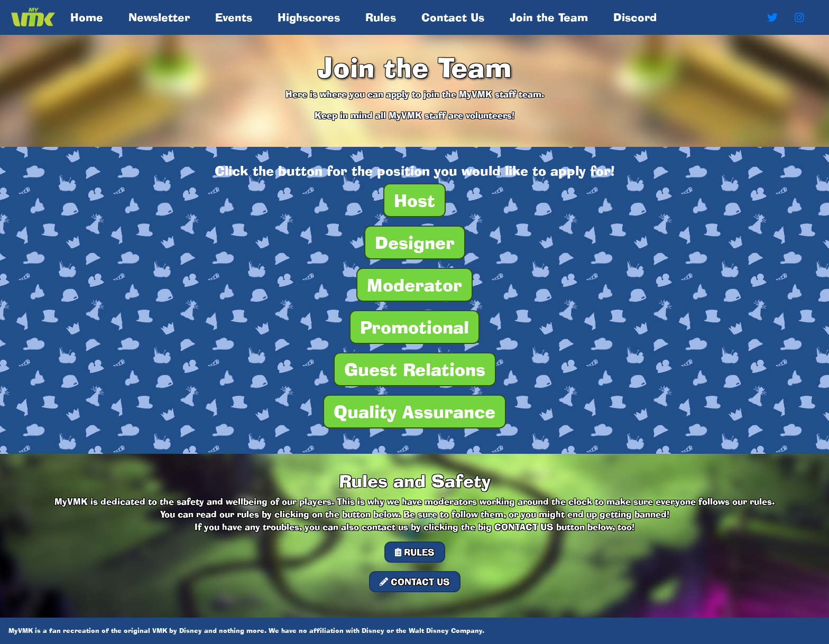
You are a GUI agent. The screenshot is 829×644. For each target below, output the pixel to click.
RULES (415, 552)
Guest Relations (415, 369)
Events (234, 17)
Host (414, 200)
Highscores (309, 17)
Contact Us (453, 17)
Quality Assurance (414, 412)
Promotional (414, 327)
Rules (381, 17)
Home (89, 17)
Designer (415, 242)
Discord (635, 17)
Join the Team (549, 17)
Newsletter (159, 17)
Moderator (414, 285)
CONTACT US (415, 582)
